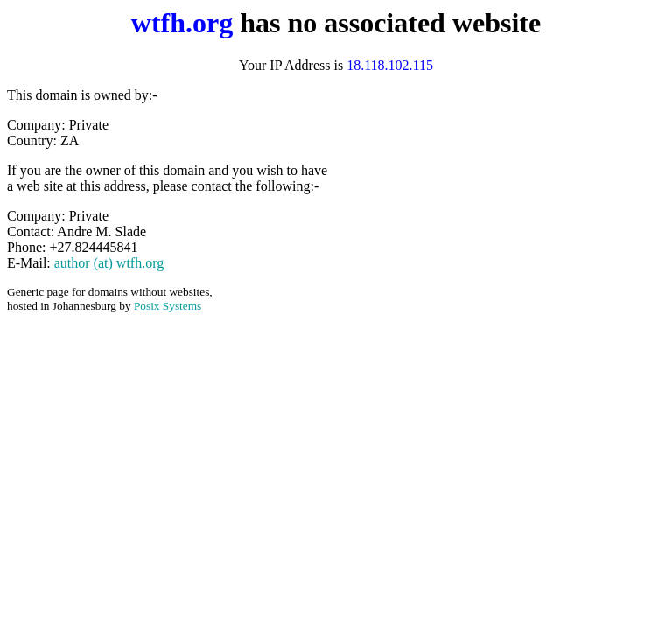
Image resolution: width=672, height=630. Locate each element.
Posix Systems (168, 306)
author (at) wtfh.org (109, 263)
